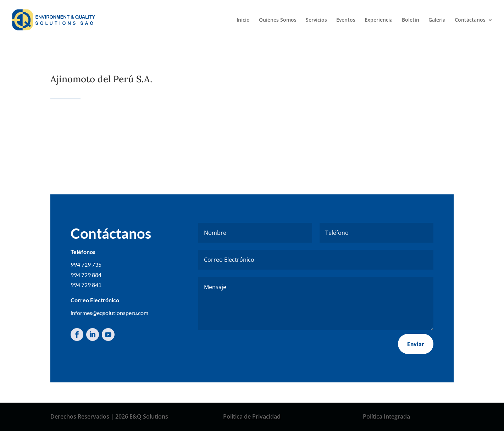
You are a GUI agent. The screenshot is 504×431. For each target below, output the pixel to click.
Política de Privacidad (252, 416)
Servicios (316, 20)
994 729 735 (86, 264)
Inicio (243, 20)
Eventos (346, 20)
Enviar (416, 344)
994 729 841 (86, 285)
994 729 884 (86, 275)
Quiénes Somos (278, 20)
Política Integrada (386, 416)
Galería (437, 20)
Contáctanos (470, 20)
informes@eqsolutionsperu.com (109, 313)
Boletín (411, 20)
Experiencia (379, 20)
